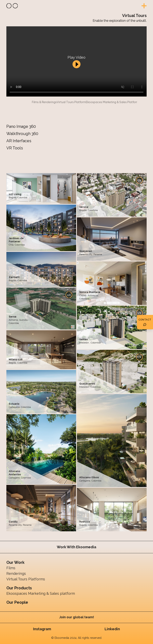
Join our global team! (77, 617)
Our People (17, 602)
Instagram (42, 629)
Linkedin (112, 629)
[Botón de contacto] (145, 322)
